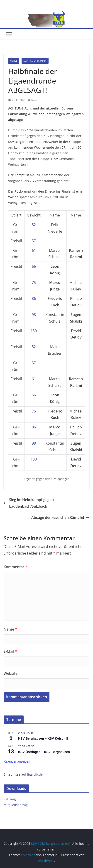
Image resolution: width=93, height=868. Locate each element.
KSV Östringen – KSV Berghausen (44, 752)
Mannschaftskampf (35, 61)
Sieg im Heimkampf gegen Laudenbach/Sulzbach (29, 503)
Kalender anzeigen (17, 761)
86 (34, 298)
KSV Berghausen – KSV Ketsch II (43, 738)
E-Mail (10, 651)
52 (34, 225)
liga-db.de (35, 774)
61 (34, 250)
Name (10, 629)
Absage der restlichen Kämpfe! (60, 517)
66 (34, 266)
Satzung (10, 799)
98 (34, 315)
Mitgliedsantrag (16, 805)
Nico (34, 100)
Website (11, 673)
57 (34, 241)
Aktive (14, 61)
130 (34, 331)
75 (34, 283)
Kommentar (15, 567)
